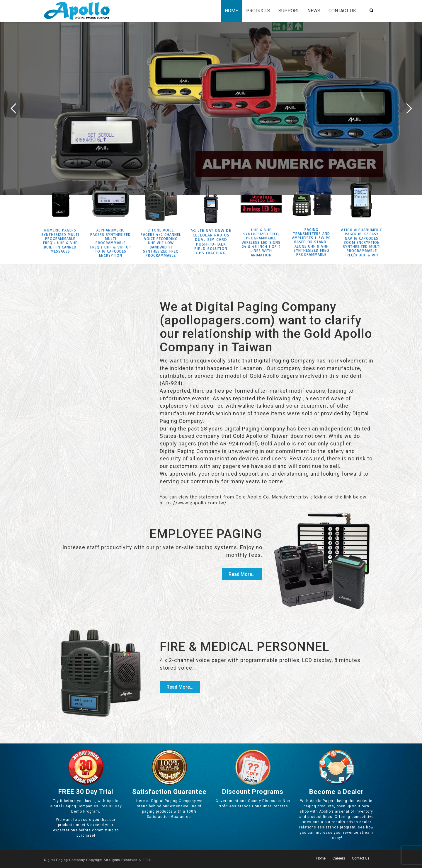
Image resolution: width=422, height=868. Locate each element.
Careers (339, 858)
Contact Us (342, 11)
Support (289, 11)
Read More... (242, 574)
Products (258, 11)
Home (231, 11)
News (314, 11)
